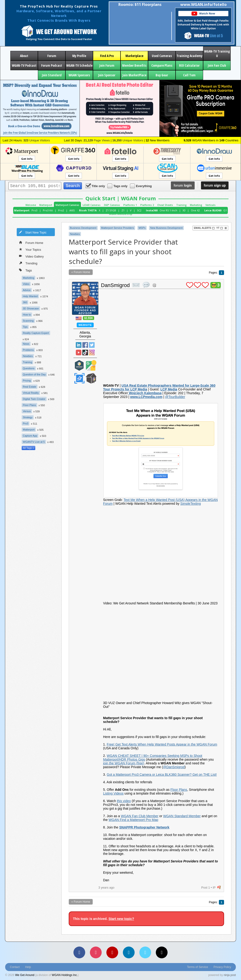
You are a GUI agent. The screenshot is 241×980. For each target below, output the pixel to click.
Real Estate (30, 387)
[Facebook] (79, 952)
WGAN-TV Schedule (79, 65)
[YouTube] (112, 952)
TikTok (85, 353)
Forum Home (31, 242)
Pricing (27, 381)
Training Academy (189, 56)
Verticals (211, 205)
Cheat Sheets (165, 205)
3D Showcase (31, 308)
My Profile (79, 56)
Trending (28, 263)
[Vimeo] (145, 952)
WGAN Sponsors (79, 75)
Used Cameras (162, 56)
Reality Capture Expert (36, 333)
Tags (25, 270)
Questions (29, 368)
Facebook (85, 345)
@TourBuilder (175, 397)
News (26, 344)
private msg (136, 285)
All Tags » (28, 448)
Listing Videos (113, 793)
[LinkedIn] (129, 952)
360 (25, 302)
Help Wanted (30, 296)
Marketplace (134, 56)
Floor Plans (29, 405)
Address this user (154, 285)
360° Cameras (112, 205)
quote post (146, 285)
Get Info (27, 159)
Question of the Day (34, 374)
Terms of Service (198, 967)
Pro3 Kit (48, 210)
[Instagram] (96, 952)
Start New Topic (33, 232)
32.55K (89, 318)
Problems (28, 350)
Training (181, 205)
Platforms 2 (147, 205)
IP (214, 888)
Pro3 (34, 210)
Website (85, 325)
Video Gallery (31, 256)
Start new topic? (121, 919)
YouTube (79, 353)
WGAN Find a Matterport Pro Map (133, 820)
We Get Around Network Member (91, 378)
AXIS (72, 210)
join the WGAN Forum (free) (124, 763)
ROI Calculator (189, 65)
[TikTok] (162, 952)
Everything (141, 186)
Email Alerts (204, 228)
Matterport (46, 205)
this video (124, 801)
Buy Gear (162, 75)
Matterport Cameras (67, 205)
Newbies (28, 356)
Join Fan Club (217, 65)
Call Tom (189, 75)
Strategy (28, 417)
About (24, 56)
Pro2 (61, 210)
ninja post (230, 975)
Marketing (196, 205)
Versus (27, 411)
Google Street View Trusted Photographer (91, 365)
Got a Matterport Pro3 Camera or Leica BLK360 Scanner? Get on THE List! (162, 775)
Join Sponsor (107, 75)
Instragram (92, 353)
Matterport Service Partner (79, 365)
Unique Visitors (37, 140)
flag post (219, 888)
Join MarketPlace (134, 75)
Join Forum (107, 65)
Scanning (28, 321)
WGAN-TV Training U (217, 53)
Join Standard (52, 75)
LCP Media (169, 389)
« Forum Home (81, 272)
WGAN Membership (121, 214)
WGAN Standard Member (182, 816)
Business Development (83, 228)
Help (28, 967)
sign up (215, 185)
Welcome (31, 205)
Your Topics (30, 249)
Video (26, 284)
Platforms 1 (130, 205)
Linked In (79, 345)
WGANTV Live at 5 (34, 442)
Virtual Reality (31, 393)
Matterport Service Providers (118, 228)
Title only (96, 186)
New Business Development (166, 228)
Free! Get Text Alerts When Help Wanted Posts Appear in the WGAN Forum (162, 744)
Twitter (92, 345)
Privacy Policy (222, 967)
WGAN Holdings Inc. (65, 975)
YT (220, 228)
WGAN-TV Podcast (24, 65)
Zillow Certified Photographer (79, 378)
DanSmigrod (115, 285)
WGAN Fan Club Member (140, 816)
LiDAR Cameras (92, 205)
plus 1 (190, 285)
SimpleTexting (191, 504)
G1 (225, 210)
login (183, 185)
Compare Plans (162, 65)
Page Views (97, 140)
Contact (15, 967)
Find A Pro (107, 56)
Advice (27, 290)
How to (27, 315)
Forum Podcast (52, 65)
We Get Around (25, 975)
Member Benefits (134, 65)
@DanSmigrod (174, 767)
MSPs (142, 228)
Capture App (30, 436)
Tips (25, 327)
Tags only (118, 186)
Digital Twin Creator (34, 399)
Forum (52, 56)
